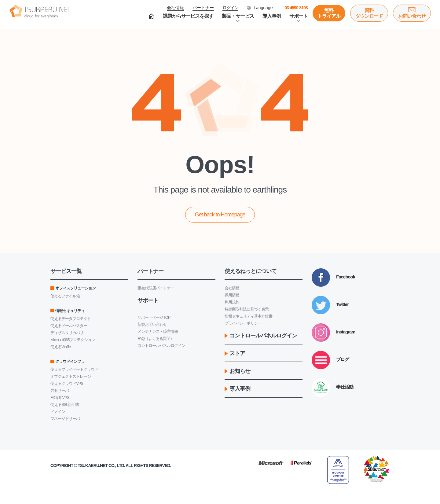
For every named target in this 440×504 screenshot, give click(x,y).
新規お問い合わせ (152, 324)
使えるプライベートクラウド (74, 369)
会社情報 (232, 288)
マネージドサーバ (65, 419)
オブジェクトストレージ (71, 376)
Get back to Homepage (220, 215)
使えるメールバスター (69, 326)
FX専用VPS (60, 397)
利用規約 (232, 302)
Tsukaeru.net (93, 465)
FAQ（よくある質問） (156, 338)
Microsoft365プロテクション (73, 340)
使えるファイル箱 (65, 296)
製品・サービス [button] (238, 16)
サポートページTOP (154, 317)
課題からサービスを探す (188, 16)
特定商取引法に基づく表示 (247, 309)
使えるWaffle (61, 347)
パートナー (203, 8)
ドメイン (58, 412)
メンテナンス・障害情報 (158, 331)
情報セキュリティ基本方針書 (248, 316)
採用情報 (232, 295)
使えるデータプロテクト (71, 319)
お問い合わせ (412, 16)
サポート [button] (299, 16)
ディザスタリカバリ (67, 333)
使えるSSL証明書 (65, 405)
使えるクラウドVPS (67, 383)
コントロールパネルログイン (161, 346)
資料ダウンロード (369, 13)
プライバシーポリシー (243, 323)
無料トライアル (329, 13)
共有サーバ (60, 390)
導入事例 (272, 16)
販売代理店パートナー (156, 288)
